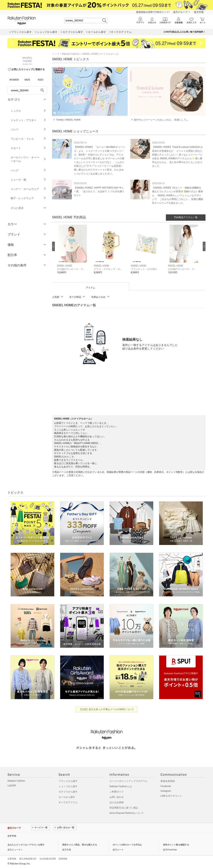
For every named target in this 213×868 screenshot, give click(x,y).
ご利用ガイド (117, 792)
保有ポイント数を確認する (176, 845)
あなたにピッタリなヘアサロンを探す (26, 845)
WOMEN (14, 80)
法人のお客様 (117, 802)
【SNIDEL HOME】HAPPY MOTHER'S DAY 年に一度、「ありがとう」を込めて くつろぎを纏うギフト (99, 191)
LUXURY (12, 786)
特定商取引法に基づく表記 (124, 808)
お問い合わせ (117, 797)
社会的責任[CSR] (48, 859)
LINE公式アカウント (171, 796)
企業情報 (12, 859)
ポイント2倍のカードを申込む (127, 845)
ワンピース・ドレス (28, 139)
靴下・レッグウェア (28, 198)
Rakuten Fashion (71, 54)
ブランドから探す (68, 781)
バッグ (28, 170)
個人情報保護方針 (28, 859)
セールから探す (67, 797)
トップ (56, 54)
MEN (27, 80)
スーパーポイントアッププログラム (128, 781)
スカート (28, 148)
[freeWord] (27, 90)
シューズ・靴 (28, 180)
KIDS (41, 80)
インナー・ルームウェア (28, 189)
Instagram (166, 791)
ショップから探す (68, 786)
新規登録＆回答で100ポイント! (153, 12)
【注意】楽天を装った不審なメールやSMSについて (107, 709)
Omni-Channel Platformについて (127, 813)
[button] (73, 252)
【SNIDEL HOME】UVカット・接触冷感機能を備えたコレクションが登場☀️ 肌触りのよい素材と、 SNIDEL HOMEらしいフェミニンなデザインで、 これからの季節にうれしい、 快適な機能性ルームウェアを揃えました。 (178, 195)
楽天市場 (199, 12)
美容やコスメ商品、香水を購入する (80, 845)
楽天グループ (180, 12)
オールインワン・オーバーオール (28, 159)
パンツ (28, 130)
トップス (28, 111)
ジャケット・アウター (28, 120)
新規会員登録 (168, 781)
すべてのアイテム (68, 802)
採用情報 (63, 859)
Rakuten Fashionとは (121, 786)
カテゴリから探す (68, 792)
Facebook (166, 786)
